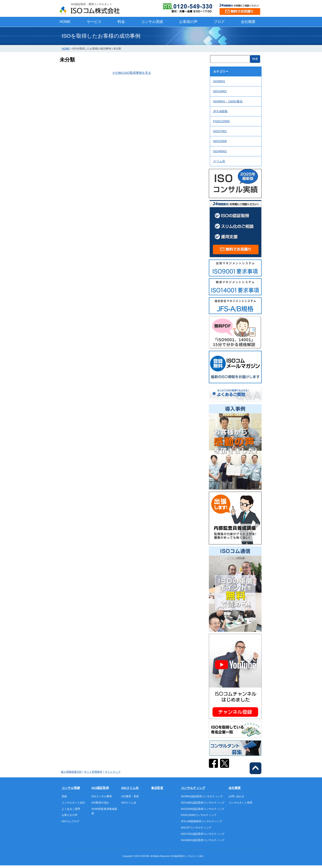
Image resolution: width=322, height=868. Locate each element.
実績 (64, 796)
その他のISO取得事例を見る (131, 73)
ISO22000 (220, 141)
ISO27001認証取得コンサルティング (203, 834)
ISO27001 (220, 131)
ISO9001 (219, 81)
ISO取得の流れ (100, 803)
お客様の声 (188, 22)
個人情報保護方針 (71, 772)
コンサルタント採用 (240, 803)
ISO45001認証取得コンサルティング (203, 840)
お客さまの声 (70, 815)
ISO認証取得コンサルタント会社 (187, 856)
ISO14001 (220, 91)
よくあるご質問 (71, 809)
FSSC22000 (221, 121)
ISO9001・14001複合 (228, 101)
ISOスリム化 (130, 788)
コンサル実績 (152, 22)
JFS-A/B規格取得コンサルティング (202, 821)
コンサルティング (193, 788)
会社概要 (248, 22)
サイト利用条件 (93, 772)
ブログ (219, 22)
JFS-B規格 (220, 111)
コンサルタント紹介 (74, 803)
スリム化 (219, 161)
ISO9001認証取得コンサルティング (202, 796)
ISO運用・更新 (130, 796)
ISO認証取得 (100, 788)
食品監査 (157, 788)
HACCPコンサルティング (196, 828)
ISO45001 (220, 151)
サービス (94, 22)
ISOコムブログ (70, 821)
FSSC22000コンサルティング (199, 815)
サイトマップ (113, 772)
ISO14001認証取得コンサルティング (203, 803)
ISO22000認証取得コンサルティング (203, 809)
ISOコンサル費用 (102, 796)
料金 (121, 22)
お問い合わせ (236, 796)
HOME (65, 22)
